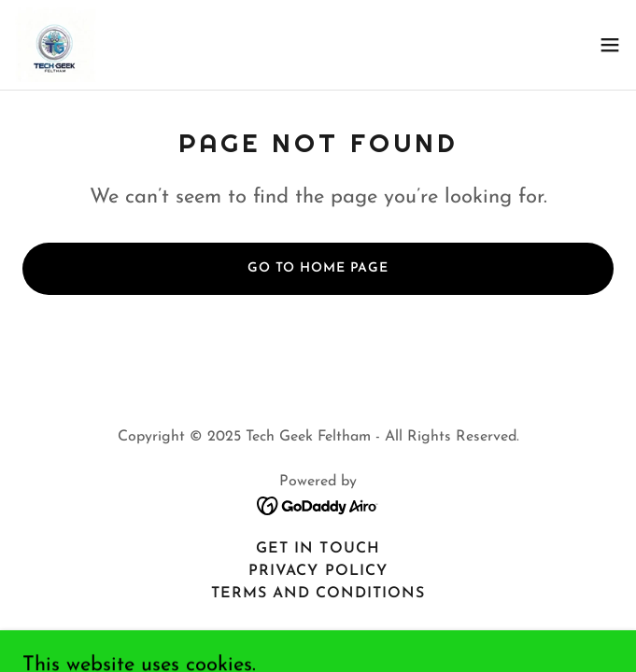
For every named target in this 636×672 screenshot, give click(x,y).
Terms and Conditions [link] (318, 594)
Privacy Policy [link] (318, 571)
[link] (56, 45)
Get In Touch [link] (318, 549)
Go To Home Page (318, 268)
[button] (610, 45)
